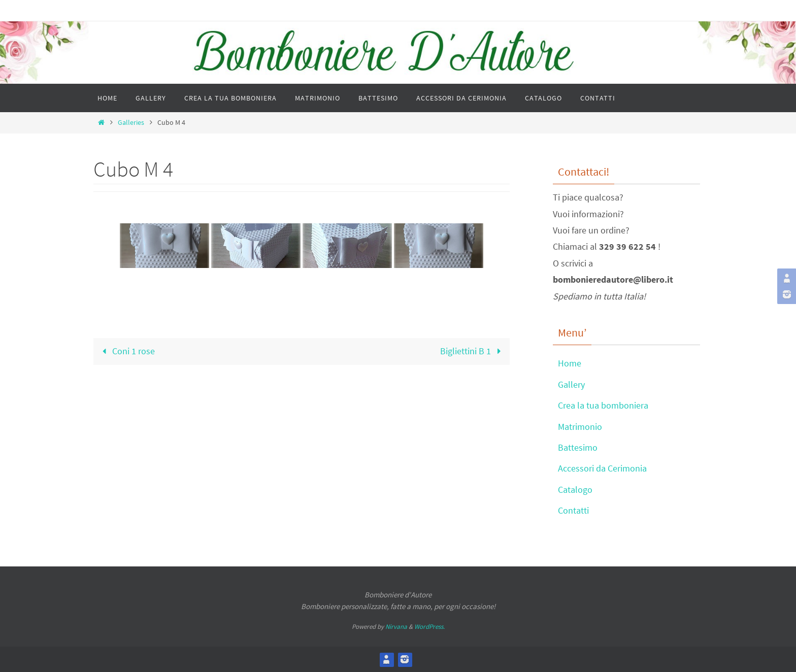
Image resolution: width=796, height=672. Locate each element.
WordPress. (429, 627)
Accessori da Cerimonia (602, 468)
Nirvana (396, 627)
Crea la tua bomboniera (603, 405)
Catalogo (575, 490)
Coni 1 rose (126, 351)
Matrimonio (580, 427)
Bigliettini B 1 (473, 351)
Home (570, 363)
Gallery (571, 384)
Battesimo (578, 447)
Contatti (573, 510)
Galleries (131, 122)
